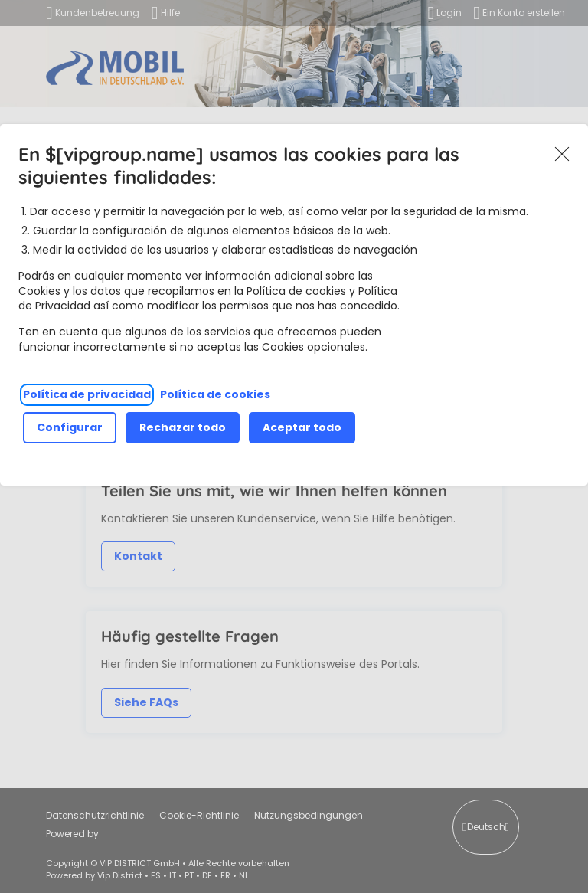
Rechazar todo (183, 427)
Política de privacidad (87, 394)
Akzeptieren (562, 155)
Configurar (70, 427)
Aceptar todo (302, 427)
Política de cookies (215, 394)
